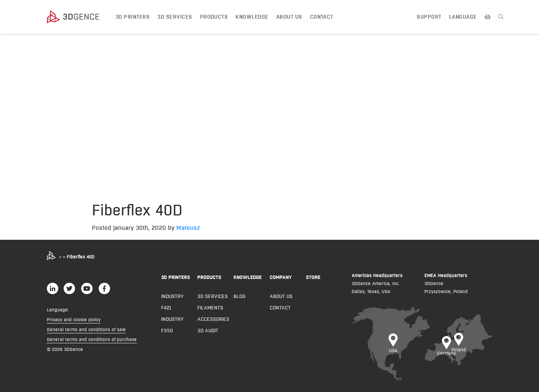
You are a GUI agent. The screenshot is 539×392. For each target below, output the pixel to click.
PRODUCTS (209, 277)
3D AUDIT (208, 330)
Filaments (210, 308)
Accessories (213, 319)
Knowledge (252, 17)
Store (313, 277)
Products (214, 17)
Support (429, 17)
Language (463, 17)
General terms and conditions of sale (86, 329)
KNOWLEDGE (248, 277)
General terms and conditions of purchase (92, 339)
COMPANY (281, 277)
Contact (322, 17)
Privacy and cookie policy (74, 319)
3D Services (175, 17)
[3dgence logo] (80, 17)
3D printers (133, 17)
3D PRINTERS (176, 277)
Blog (239, 296)
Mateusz (188, 228)
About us (289, 17)
